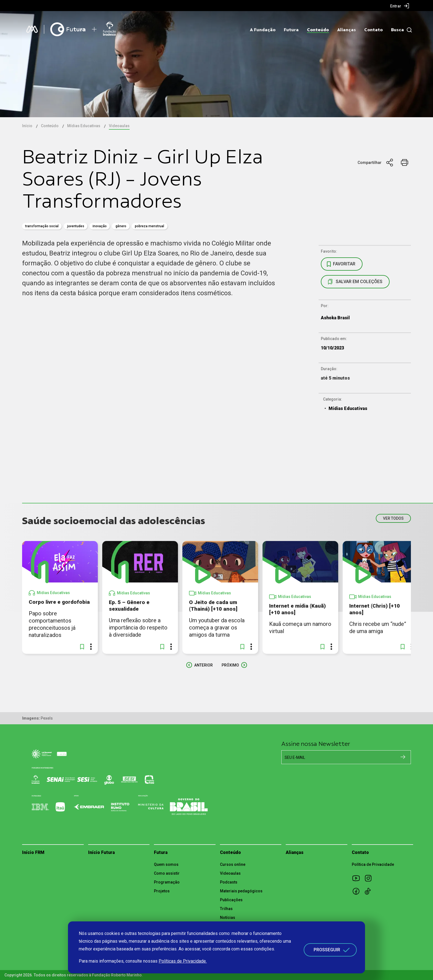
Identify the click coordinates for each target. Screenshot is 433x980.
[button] (82, 647)
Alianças (347, 30)
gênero (121, 226)
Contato (373, 30)
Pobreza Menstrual (149, 226)
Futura (291, 30)
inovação (100, 226)
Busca (397, 30)
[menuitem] (400, 6)
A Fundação (263, 30)
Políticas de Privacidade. (183, 961)
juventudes (76, 226)
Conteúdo (318, 30)
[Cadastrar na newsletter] (403, 757)
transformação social (42, 226)
